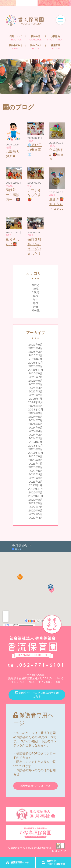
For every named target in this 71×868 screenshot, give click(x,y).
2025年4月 (36, 388)
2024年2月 (36, 438)
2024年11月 (35, 406)
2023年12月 (35, 446)
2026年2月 (35, 355)
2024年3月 (36, 435)
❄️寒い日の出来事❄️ (35, 150)
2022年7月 (35, 507)
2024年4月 (36, 431)
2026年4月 (35, 348)
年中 (36, 300)
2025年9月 (35, 373)
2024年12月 (35, 402)
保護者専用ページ (18, 863)
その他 (36, 310)
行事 (36, 307)
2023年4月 (36, 474)
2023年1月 (36, 485)
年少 (36, 296)
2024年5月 (36, 428)
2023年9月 (35, 456)
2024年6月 (35, 424)
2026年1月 (35, 359)
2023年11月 (35, 449)
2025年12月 (35, 363)
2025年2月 (36, 395)
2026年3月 (35, 352)
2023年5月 (36, 471)
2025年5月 (36, 384)
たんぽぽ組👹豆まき (56, 154)
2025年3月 (36, 391)
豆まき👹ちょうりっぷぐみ (56, 204)
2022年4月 (36, 518)
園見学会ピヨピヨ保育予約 (53, 862)
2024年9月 (35, 413)
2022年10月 (36, 496)
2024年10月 (36, 410)
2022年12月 (35, 489)
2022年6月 (35, 511)
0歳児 (36, 285)
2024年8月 (35, 417)
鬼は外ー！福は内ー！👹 (13, 195)
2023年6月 (35, 467)
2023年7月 (35, 464)
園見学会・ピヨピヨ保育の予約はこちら (37, 695)
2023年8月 (35, 460)
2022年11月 (35, 492)
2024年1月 (36, 442)
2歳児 (35, 292)
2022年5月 (36, 514)
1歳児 (35, 289)
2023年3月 (36, 478)
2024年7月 (35, 420)
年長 (36, 303)
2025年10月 (36, 370)
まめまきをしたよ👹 (34, 195)
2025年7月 (35, 377)
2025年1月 (36, 399)
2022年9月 (35, 500)
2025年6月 (35, 381)
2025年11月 (35, 366)
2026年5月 (35, 345)
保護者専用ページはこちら (36, 786)
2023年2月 (36, 482)
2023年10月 (36, 453)
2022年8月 (35, 503)
